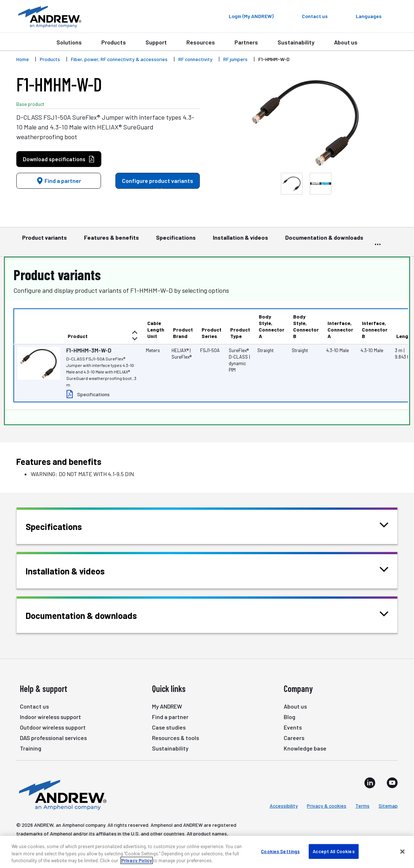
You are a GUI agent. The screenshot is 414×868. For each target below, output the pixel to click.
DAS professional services (53, 738)
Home (23, 59)
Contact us (34, 706)
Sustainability (296, 42)
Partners (246, 42)
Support (156, 42)
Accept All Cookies (333, 851)
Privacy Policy (137, 860)
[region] (207, 852)
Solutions (69, 42)
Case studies (169, 727)
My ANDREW (167, 706)
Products (114, 42)
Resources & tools (176, 738)
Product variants (45, 241)
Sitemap (388, 806)
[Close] (402, 851)
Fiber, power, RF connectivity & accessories (119, 59)
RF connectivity (195, 59)
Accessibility (284, 806)
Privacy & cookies (327, 806)
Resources (201, 42)
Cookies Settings (280, 851)
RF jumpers (235, 59)
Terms (362, 806)
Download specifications (59, 159)
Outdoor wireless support (53, 727)
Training (31, 748)
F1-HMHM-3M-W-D (89, 350)
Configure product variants (158, 183)
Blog (290, 717)
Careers (294, 738)
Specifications (176, 241)
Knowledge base (305, 748)
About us (346, 42)
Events (293, 727)
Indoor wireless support (50, 717)
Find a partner (59, 181)
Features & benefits (111, 241)
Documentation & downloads (324, 241)
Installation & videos (240, 241)
